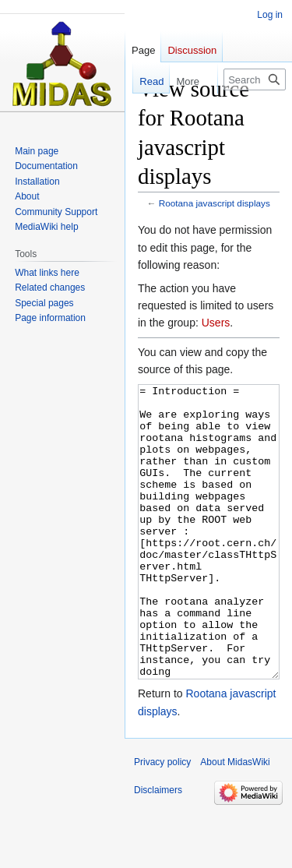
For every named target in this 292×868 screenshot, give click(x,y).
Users (216, 323)
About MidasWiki (235, 820)
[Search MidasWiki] (255, 79)
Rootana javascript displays (215, 203)
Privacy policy (162, 820)
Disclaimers (158, 849)
